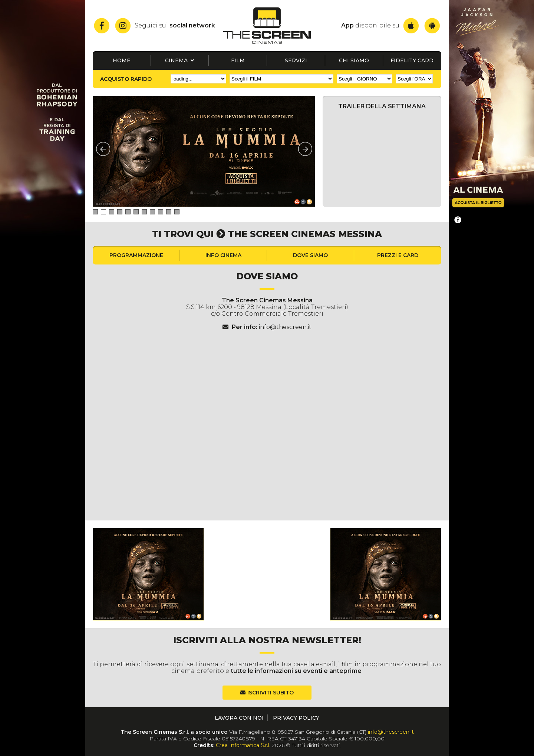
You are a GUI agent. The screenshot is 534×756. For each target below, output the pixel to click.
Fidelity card (412, 60)
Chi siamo (354, 60)
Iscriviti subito (271, 693)
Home (122, 60)
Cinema (179, 60)
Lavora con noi (239, 718)
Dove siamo (310, 255)
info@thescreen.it (285, 327)
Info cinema (223, 255)
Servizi (296, 60)
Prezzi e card (398, 255)
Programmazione (136, 255)
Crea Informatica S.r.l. (243, 745)
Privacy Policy (296, 718)
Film (238, 60)
